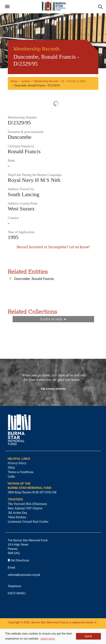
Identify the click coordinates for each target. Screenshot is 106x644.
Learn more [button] (48, 638)
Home (14, 81)
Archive (26, 81)
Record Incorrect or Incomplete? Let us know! (53, 247)
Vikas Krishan (17, 517)
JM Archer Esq (17, 513)
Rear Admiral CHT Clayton (25, 508)
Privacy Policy (17, 463)
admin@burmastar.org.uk (24, 575)
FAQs (11, 468)
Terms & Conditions (21, 472)
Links (11, 476)
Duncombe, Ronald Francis (34, 279)
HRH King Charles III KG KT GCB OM (32, 492)
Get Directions (18, 560)
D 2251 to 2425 (77, 81)
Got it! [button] (88, 636)
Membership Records (46, 81)
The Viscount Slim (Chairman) (27, 504)
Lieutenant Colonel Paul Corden (28, 522)
